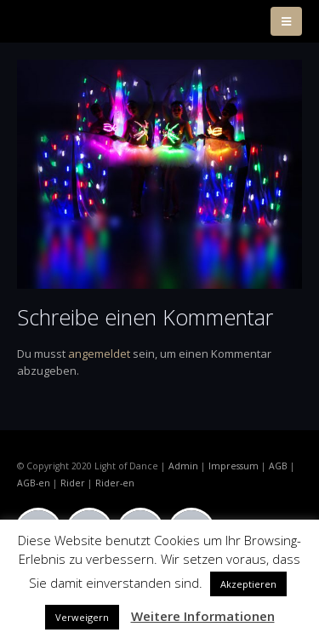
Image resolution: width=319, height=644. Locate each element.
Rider (73, 483)
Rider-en (115, 483)
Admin (183, 466)
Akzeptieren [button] (248, 584)
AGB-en (34, 483)
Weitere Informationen (203, 616)
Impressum (234, 466)
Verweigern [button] (82, 617)
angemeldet (99, 354)
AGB (278, 466)
